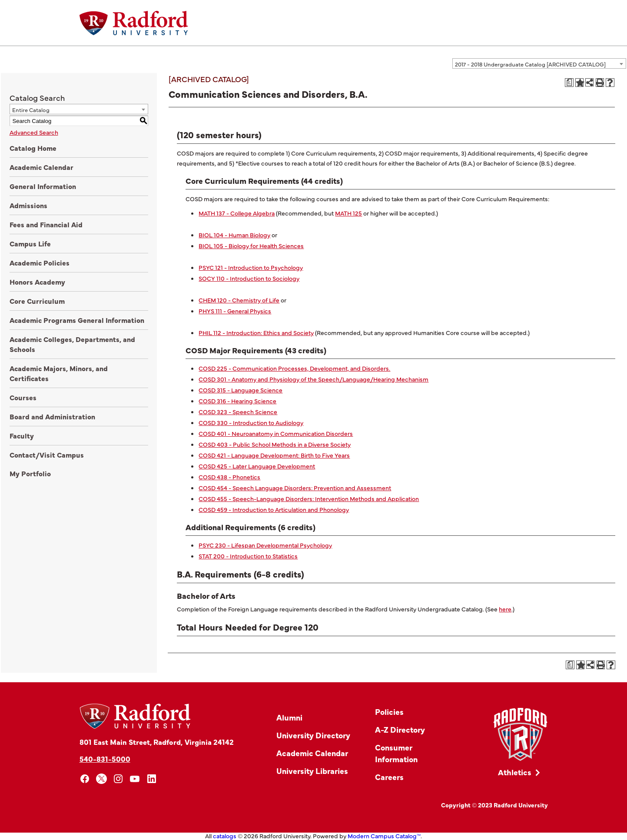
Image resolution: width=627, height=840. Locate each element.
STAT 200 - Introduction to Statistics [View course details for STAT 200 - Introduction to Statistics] (248, 556)
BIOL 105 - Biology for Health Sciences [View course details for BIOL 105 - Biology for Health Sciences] (251, 246)
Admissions (28, 205)
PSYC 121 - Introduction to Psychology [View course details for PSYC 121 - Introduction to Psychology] (251, 267)
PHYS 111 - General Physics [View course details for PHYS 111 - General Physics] (235, 311)
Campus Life (30, 243)
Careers (389, 777)
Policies (389, 712)
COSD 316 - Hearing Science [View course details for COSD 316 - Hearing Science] (237, 401)
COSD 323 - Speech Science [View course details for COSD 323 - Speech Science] (238, 412)
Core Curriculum (37, 301)
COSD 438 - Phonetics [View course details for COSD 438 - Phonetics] (229, 477)
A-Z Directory (400, 729)
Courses (23, 397)
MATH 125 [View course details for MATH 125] (348, 213)
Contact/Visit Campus (47, 455)
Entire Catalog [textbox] (31, 110)
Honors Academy (37, 282)
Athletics (515, 772)
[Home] (134, 23)
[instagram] (118, 779)
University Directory (313, 735)
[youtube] (135, 779)
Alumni (289, 717)
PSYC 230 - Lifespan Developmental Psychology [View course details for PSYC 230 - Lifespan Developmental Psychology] (265, 545)
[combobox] (539, 63)
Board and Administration (52, 416)
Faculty (22, 435)
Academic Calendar (41, 167)
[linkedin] (152, 779)
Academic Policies (40, 262)
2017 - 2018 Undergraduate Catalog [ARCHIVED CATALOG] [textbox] (530, 64)
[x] (101, 779)
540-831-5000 (105, 759)
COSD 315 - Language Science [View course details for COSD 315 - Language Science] (241, 390)
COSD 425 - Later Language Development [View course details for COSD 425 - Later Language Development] (257, 466)
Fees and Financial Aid (46, 224)
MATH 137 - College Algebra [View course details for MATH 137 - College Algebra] (237, 213)
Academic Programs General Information (77, 320)
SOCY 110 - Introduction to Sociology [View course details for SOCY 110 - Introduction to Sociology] (249, 278)
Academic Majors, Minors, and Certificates (59, 373)
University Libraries (312, 771)
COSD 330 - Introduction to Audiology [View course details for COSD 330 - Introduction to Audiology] (251, 422)
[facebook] (85, 779)
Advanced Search (34, 132)
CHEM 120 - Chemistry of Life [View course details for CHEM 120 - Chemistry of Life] (239, 300)
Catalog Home (33, 148)
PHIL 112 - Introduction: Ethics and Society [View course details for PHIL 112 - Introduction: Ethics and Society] (256, 332)
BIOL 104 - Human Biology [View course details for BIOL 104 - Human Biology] (234, 235)
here (505, 609)
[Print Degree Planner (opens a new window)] (569, 83)
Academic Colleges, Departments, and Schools (72, 344)
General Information (43, 186)
